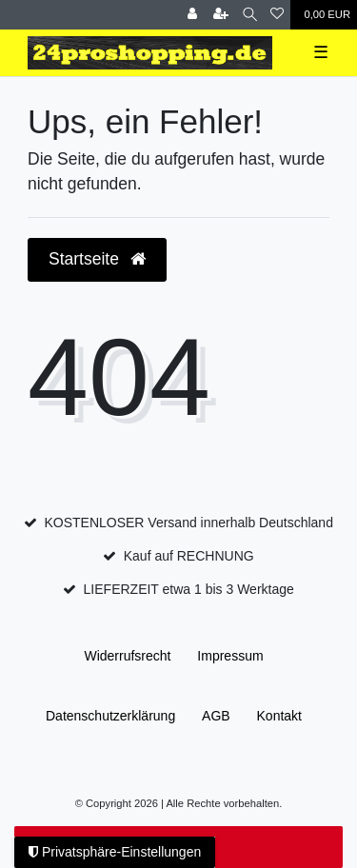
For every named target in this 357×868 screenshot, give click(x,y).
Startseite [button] (97, 259)
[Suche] (250, 15)
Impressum (230, 656)
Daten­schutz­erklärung (110, 716)
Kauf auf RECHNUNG (189, 556)
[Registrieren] (221, 15)
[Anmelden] (192, 15)
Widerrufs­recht (127, 656)
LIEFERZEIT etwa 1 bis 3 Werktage (189, 589)
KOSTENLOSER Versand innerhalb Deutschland (188, 523)
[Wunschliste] (277, 15)
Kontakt (279, 716)
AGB (216, 716)
